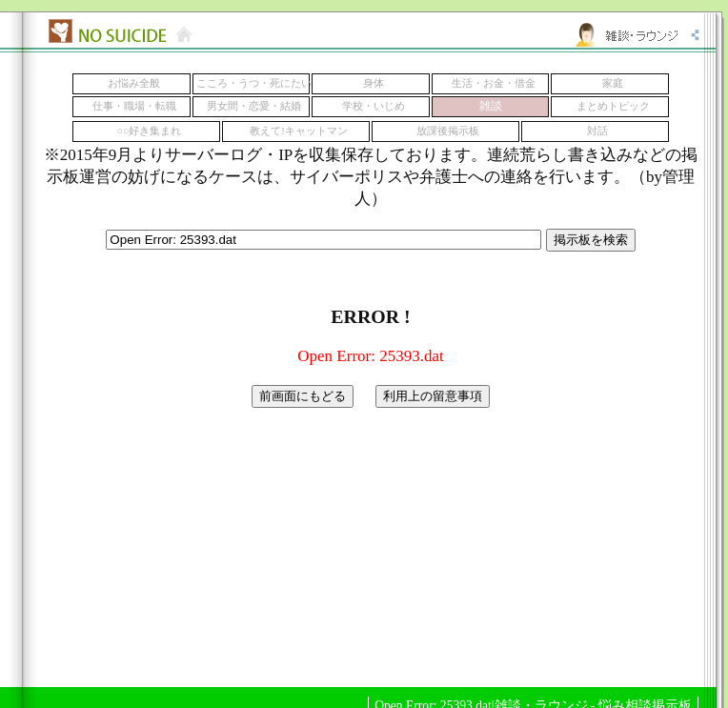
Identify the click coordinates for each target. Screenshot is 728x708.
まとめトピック (613, 106)
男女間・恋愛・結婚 (254, 106)
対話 (597, 131)
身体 (374, 83)
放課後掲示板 (448, 131)
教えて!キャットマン (299, 131)
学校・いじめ (374, 106)
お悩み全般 (134, 83)
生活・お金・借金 (494, 83)
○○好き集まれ (150, 131)
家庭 (613, 83)
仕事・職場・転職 (134, 106)
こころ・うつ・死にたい (254, 83)
